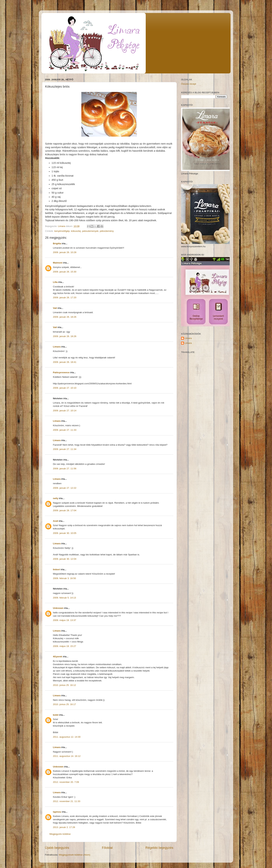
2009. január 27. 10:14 (65, 411)
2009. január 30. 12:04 (65, 559)
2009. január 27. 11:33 (65, 430)
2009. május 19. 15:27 (65, 646)
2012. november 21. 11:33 (67, 801)
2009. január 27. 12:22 (65, 488)
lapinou (57, 812)
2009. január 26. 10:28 (65, 252)
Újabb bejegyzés (57, 848)
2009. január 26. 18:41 (65, 362)
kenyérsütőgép (62, 231)
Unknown (58, 608)
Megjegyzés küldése (60, 834)
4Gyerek (58, 657)
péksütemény (107, 231)
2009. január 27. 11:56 (65, 469)
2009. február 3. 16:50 (64, 578)
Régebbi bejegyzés (159, 848)
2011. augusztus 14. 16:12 (67, 756)
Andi (56, 521)
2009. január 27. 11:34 (65, 449)
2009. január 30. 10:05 (65, 533)
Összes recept (189, 84)
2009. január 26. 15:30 (65, 272)
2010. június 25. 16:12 (64, 685)
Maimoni (58, 263)
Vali (55, 308)
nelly (56, 498)
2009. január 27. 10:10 (65, 388)
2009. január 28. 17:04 (65, 510)
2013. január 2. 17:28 (64, 827)
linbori (56, 569)
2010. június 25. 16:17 (64, 704)
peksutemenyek (90, 231)
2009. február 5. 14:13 (64, 598)
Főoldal (107, 848)
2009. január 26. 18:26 (65, 317)
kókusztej (76, 231)
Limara (57, 347)
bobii (56, 715)
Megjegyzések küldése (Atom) (75, 855)
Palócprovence (61, 372)
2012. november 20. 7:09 (66, 782)
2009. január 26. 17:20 (65, 297)
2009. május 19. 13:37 (65, 620)
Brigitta (57, 243)
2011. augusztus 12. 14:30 (67, 737)
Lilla (55, 282)
